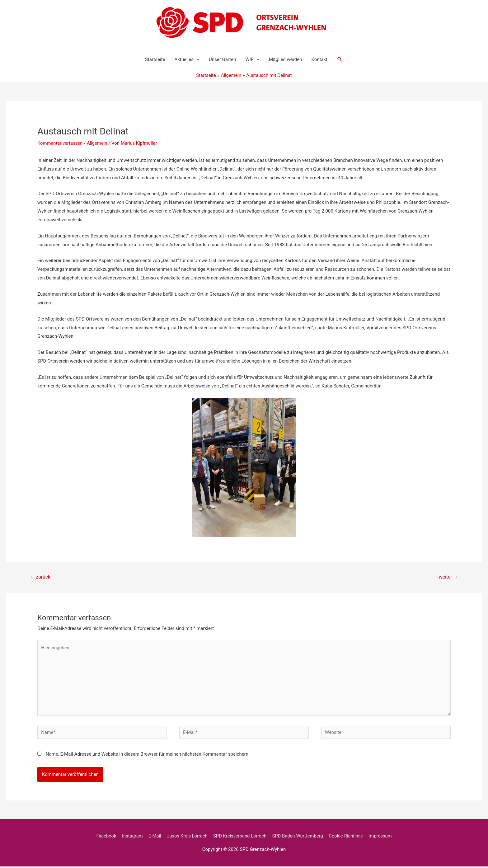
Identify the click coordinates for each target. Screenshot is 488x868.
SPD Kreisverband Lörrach (240, 838)
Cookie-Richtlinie (347, 838)
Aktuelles (184, 59)
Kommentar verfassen (60, 143)
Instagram (131, 838)
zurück (40, 577)
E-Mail (153, 838)
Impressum (382, 838)
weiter (448, 577)
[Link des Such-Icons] (340, 59)
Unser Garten (222, 59)
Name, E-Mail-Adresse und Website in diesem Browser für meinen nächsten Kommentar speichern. (148, 756)
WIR (249, 59)
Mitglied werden (285, 59)
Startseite (155, 59)
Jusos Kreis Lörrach (186, 838)
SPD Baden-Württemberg (298, 838)
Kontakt (319, 59)
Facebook (104, 838)
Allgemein (98, 143)
